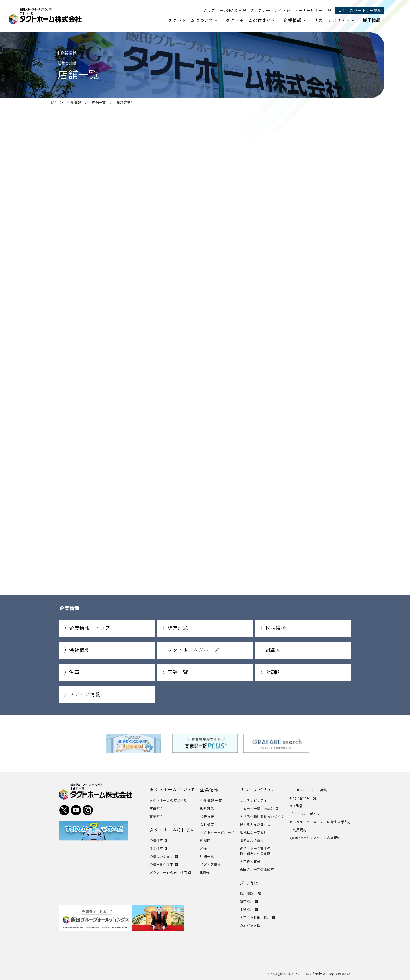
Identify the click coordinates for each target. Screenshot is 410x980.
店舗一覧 (99, 103)
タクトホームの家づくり (168, 801)
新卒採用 (247, 902)
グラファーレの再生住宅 (168, 873)
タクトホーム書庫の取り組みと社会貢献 (255, 851)
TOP (53, 103)
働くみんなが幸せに (255, 825)
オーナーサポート (310, 11)
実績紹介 (156, 809)
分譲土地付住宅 (161, 865)
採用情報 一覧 (251, 894)
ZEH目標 (296, 806)
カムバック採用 (252, 926)
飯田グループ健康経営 (257, 870)
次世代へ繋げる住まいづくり (262, 817)
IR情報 (272, 673)
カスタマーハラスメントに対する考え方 (320, 822)
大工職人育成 (250, 862)
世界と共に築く (252, 841)
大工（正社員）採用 (255, 918)
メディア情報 (85, 695)
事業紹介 (156, 817)
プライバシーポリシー (306, 814)
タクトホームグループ (193, 651)
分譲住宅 (156, 841)
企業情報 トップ (90, 628)
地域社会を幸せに (253, 833)
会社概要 (79, 651)
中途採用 (247, 910)
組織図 (273, 651)
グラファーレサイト (268, 11)
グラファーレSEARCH (222, 11)
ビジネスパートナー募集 (360, 11)
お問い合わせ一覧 (303, 798)
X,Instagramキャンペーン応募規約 (315, 838)
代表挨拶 (276, 628)
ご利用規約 (298, 830)
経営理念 (178, 628)
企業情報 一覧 (211, 801)
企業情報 (74, 103)
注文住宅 (156, 849)
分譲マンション (161, 857)
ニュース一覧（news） (257, 809)
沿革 (74, 673)
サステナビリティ (253, 801)
